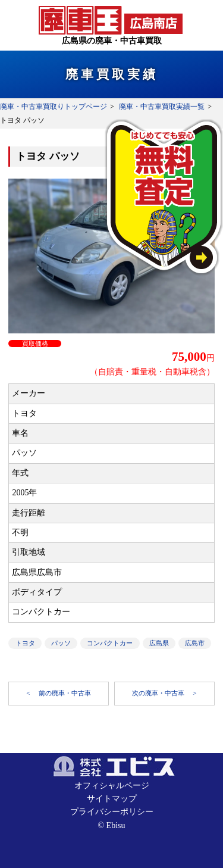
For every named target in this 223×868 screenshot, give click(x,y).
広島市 (195, 643)
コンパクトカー (110, 643)
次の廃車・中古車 (159, 693)
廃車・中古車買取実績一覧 (162, 107)
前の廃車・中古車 (65, 693)
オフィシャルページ (112, 786)
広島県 (159, 643)
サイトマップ (112, 799)
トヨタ (25, 643)
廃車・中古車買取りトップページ (54, 107)
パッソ (61, 643)
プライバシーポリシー (112, 812)
